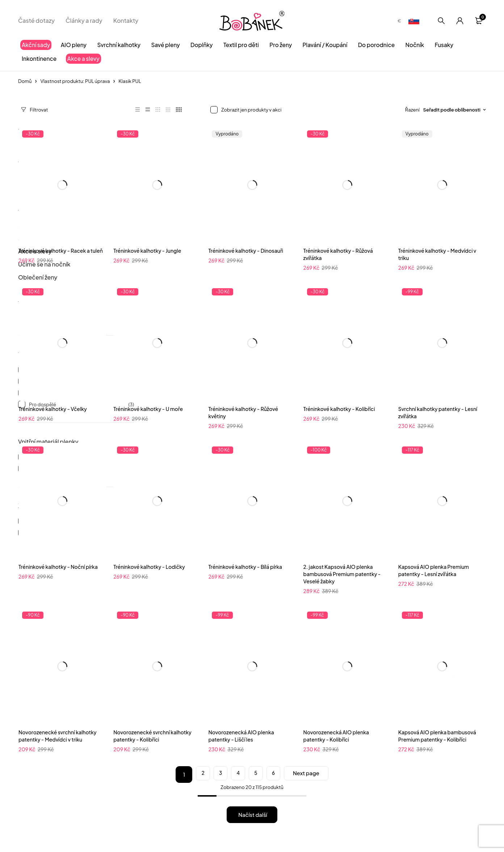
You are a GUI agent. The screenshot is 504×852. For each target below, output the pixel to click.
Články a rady (84, 20)
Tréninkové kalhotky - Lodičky (149, 567)
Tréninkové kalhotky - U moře (148, 409)
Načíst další (253, 815)
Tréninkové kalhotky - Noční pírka (58, 567)
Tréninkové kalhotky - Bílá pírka (245, 567)
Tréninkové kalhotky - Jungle (147, 251)
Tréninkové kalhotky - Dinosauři (246, 251)
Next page (313, 774)
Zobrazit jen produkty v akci (251, 110)
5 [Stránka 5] (255, 775)
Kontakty (126, 20)
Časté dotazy (36, 20)
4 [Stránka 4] (235, 775)
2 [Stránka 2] (194, 775)
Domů (25, 81)
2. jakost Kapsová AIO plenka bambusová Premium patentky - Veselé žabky (342, 574)
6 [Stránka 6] (275, 775)
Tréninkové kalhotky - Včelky (53, 409)
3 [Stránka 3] (215, 775)
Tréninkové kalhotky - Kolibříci (339, 409)
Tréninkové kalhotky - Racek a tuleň (61, 251)
